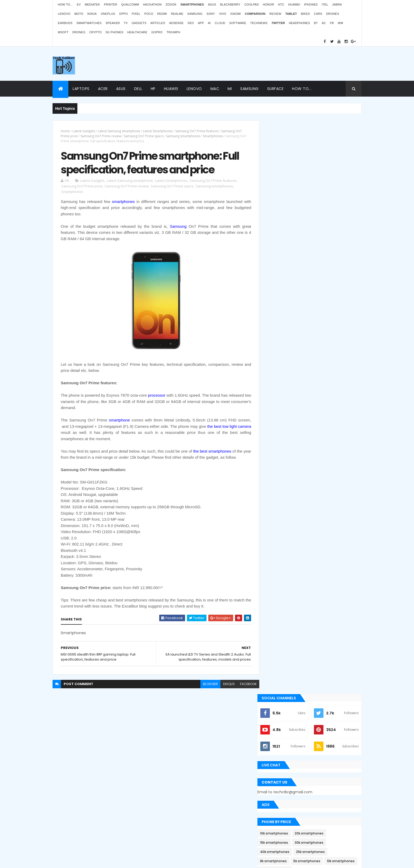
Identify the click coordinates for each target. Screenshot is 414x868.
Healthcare (137, 32)
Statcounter (169, 811)
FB (332, 23)
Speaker (113, 23)
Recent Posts (290, 531)
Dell (138, 89)
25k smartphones (319, 279)
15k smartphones (282, 269)
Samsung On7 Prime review (101, 136)
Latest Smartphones (158, 131)
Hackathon (152, 4)
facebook (244, 684)
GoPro (157, 32)
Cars (318, 14)
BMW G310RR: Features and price (316, 798)
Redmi (162, 14)
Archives (338, 531)
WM (340, 23)
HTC (281, 4)
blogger (206, 684)
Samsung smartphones (183, 136)
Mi (230, 89)
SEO (191, 23)
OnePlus (108, 14)
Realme (177, 14)
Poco (149, 14)
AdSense (177, 23)
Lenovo (64, 14)
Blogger (218, 826)
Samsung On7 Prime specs (144, 136)
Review (275, 14)
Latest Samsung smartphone (119, 131)
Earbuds (65, 23)
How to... (65, 4)
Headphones (299, 23)
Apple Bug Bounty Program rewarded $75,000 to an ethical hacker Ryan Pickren (313, 437)
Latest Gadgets (84, 131)
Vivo (223, 14)
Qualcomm (130, 4)
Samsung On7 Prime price (82, 187)
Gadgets (139, 23)
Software (238, 23)
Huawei (294, 4)
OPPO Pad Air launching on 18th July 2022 (323, 747)
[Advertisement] (265, 64)
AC (324, 23)
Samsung (195, 14)
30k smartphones (317, 269)
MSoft (63, 32)
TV (126, 23)
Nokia (92, 14)
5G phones (114, 32)
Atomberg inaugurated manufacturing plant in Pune (322, 773)
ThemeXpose (68, 861)
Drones (333, 14)
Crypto (95, 32)
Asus (212, 4)
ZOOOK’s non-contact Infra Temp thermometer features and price (317, 722)
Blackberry (230, 4)
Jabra (337, 4)
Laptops (81, 89)
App (201, 23)
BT (316, 23)
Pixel (136, 14)
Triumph (173, 32)
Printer (111, 4)
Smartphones (213, 136)
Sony (211, 14)
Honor (268, 4)
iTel (325, 4)
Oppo (123, 14)
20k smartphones (317, 260)
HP (153, 89)
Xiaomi (236, 14)
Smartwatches (89, 23)
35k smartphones (317, 297)
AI (209, 23)
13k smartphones (282, 297)
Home (65, 131)
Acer (103, 89)
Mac (215, 89)
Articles (158, 23)
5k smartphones (315, 288)
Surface (276, 89)
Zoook (171, 4)
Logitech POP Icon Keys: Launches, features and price (317, 824)
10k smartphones (282, 260)
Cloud (220, 23)
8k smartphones (282, 288)
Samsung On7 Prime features (197, 131)
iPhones (311, 4)
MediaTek (92, 4)
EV (79, 4)
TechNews (259, 23)
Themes (88, 861)
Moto (79, 14)
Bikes (305, 14)
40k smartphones (283, 279)
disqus (225, 684)
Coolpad (251, 4)
